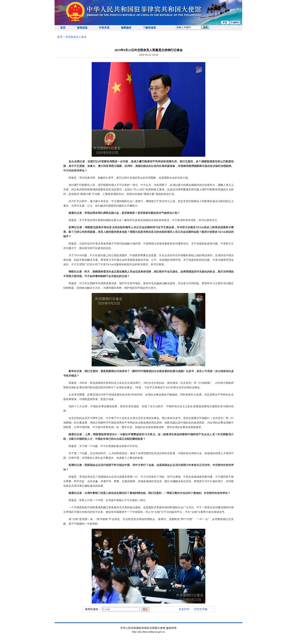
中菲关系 (104, 28)
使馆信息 (82, 28)
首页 (63, 28)
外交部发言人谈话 (76, 37)
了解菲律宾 (149, 28)
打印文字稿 (201, 609)
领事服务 (126, 28)
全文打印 (184, 609)
